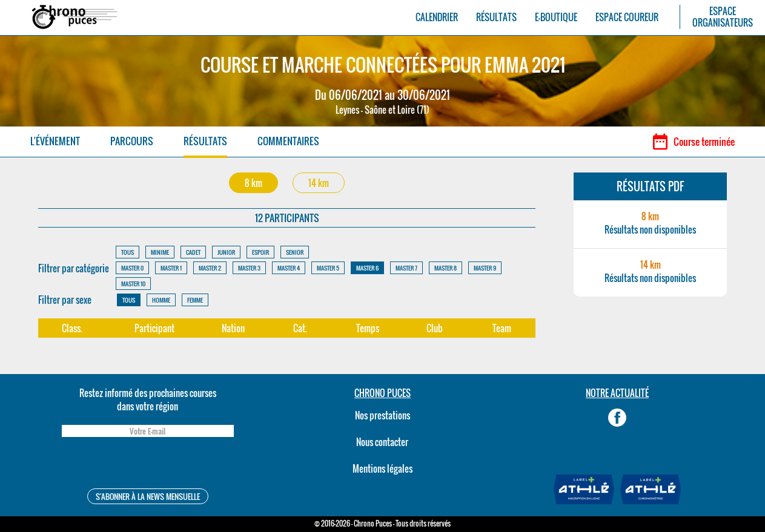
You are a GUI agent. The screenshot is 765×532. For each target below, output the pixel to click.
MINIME (160, 252)
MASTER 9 (485, 268)
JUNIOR (226, 252)
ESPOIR (260, 252)
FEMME (195, 300)
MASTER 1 (171, 268)
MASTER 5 (328, 268)
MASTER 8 (445, 268)
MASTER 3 (249, 268)
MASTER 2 (210, 268)
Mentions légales (382, 468)
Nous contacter (382, 442)
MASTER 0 (132, 268)
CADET (193, 252)
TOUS (127, 252)
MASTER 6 (367, 268)
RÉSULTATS (496, 17)
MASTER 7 (406, 268)
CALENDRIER (437, 17)
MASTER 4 (289, 268)
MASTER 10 (133, 284)
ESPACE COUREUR (627, 17)
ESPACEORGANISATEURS (723, 17)
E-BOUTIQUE (556, 17)
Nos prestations (382, 415)
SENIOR (295, 252)
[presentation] (148, 465)
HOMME (161, 300)
